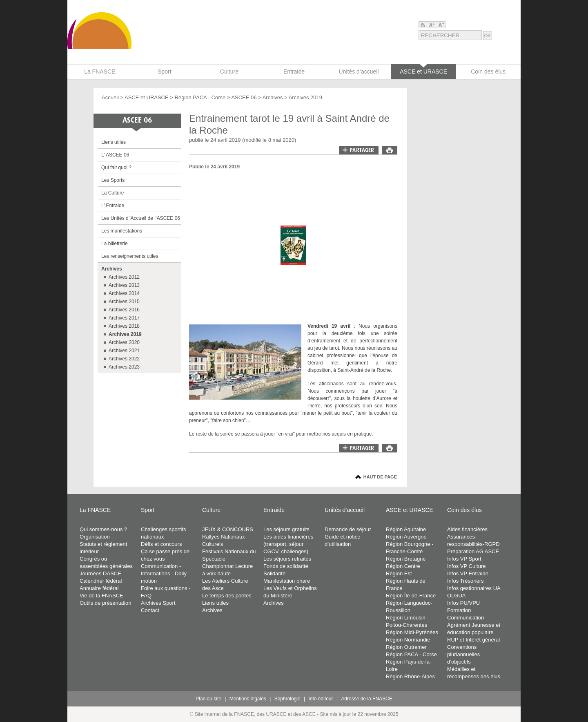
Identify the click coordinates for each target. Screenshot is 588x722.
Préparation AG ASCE (473, 551)
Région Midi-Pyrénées (412, 632)
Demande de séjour (348, 529)
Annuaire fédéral (99, 588)
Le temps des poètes (227, 596)
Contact (150, 610)
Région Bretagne (406, 559)
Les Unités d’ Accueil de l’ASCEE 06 (141, 218)
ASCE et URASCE (147, 97)
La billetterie (115, 244)
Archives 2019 (305, 97)
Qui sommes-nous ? (103, 529)
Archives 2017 (124, 318)
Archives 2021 (124, 351)
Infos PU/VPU (463, 603)
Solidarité (274, 573)
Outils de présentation (105, 603)
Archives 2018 (124, 326)
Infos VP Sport (464, 559)
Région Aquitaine (406, 529)
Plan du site (208, 699)
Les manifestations (122, 231)
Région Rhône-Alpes (410, 676)
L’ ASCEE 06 (115, 155)
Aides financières (467, 529)
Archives (273, 97)
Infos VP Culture (466, 566)
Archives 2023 (124, 367)
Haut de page (380, 477)
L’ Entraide (113, 206)
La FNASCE (95, 510)
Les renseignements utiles (130, 256)
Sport (148, 510)
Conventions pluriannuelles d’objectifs (463, 654)
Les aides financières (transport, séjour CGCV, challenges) (288, 544)
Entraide (274, 510)
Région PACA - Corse (201, 97)
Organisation (95, 537)
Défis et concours (161, 544)
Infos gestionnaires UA (474, 588)
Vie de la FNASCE (101, 596)
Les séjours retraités (287, 559)
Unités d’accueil (345, 510)
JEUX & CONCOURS (228, 529)
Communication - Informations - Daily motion (164, 573)
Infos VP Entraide (468, 573)
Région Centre (403, 566)
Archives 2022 (124, 359)
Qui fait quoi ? (116, 168)
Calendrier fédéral (101, 581)
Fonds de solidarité (286, 566)
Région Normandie (408, 640)
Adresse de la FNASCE (366, 699)
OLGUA (457, 596)
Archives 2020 (124, 342)
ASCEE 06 (244, 97)
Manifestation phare (287, 581)
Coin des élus (464, 510)
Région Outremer (406, 647)
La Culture (112, 193)
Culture (211, 510)
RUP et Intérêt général (473, 640)
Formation (459, 610)
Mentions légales (248, 699)
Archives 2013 (124, 285)
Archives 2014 (124, 293)
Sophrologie (287, 699)
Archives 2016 (124, 310)
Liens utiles (114, 142)
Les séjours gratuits (286, 529)
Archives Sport (158, 603)
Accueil (110, 97)
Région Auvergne (406, 537)
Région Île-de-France (411, 596)
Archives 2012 (124, 277)
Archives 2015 (124, 302)
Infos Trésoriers (465, 581)
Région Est (399, 573)
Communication (465, 618)
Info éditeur (321, 699)
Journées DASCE (100, 573)
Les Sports (113, 180)
